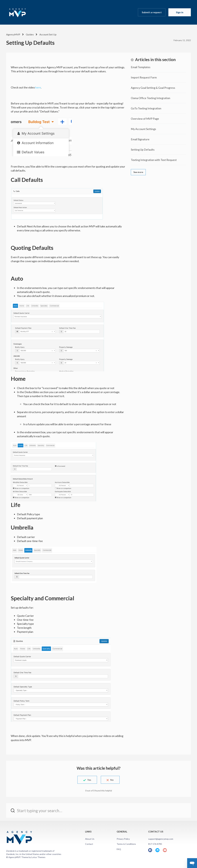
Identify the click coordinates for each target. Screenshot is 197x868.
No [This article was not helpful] (113, 780)
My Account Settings (143, 129)
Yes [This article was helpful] (88, 780)
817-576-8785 (155, 844)
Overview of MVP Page (145, 119)
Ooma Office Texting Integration (151, 98)
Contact (89, 844)
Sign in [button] (180, 12)
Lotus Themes (38, 857)
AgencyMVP (13, 34)
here (38, 87)
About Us (90, 839)
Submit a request (152, 12)
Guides (29, 34)
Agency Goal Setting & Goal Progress (153, 88)
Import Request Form (144, 77)
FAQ (119, 849)
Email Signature (140, 139)
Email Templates (141, 67)
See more (138, 172)
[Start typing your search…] (98, 810)
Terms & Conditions (126, 844)
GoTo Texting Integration (146, 108)
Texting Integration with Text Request (154, 160)
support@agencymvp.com (161, 839)
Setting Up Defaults (143, 150)
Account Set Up (47, 34)
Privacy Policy (123, 839)
